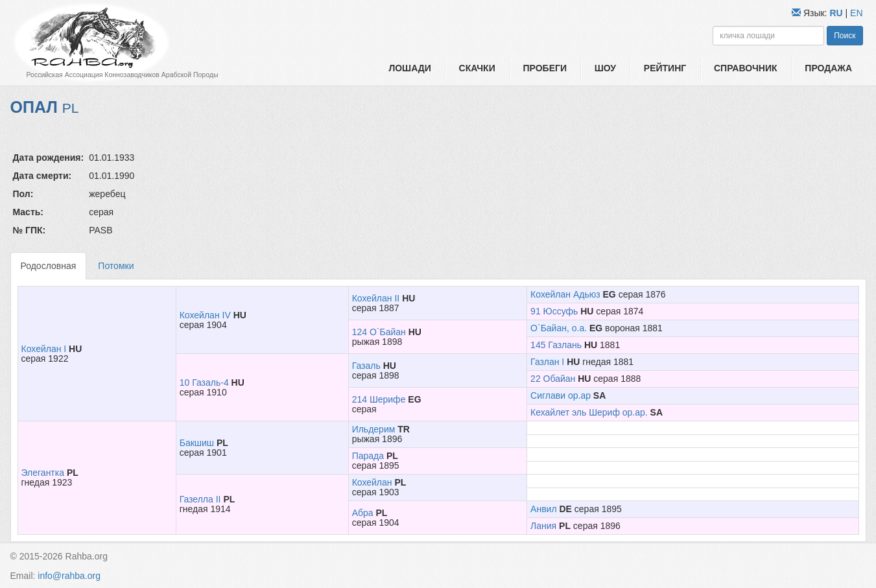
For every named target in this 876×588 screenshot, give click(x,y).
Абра (363, 513)
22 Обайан (553, 379)
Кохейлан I (44, 349)
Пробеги (545, 68)
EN (856, 13)
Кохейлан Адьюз (565, 294)
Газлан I (547, 362)
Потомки (116, 266)
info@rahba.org (69, 576)
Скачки (477, 68)
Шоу (605, 68)
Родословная (49, 266)
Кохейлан (372, 482)
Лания (543, 526)
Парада (368, 456)
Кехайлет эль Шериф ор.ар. (589, 412)
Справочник (746, 68)
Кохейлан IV (205, 315)
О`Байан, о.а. (559, 328)
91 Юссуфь (554, 311)
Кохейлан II (376, 298)
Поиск (845, 36)
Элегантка (43, 473)
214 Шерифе (379, 399)
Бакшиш (197, 443)
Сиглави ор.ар (561, 395)
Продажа (828, 68)
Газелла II (200, 499)
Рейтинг (665, 68)
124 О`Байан (379, 332)
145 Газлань (556, 345)
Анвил (544, 509)
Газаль (366, 366)
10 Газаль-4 (204, 382)
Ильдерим (374, 429)
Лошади (409, 68)
